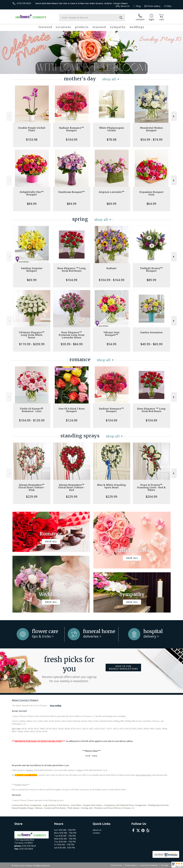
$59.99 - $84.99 (72, 344)
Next (174, 116)
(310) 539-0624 (24, 3)
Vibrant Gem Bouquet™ (112, 334)
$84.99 (32, 204)
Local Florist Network (149, 865)
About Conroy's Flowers (25, 700)
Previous (9, 116)
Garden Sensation (151, 332)
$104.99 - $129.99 (32, 420)
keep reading (56, 706)
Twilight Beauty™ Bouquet (151, 270)
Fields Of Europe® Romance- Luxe (32, 410)
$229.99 (32, 497)
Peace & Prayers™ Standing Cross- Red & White (151, 487)
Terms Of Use (116, 865)
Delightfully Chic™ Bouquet (32, 193)
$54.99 (112, 344)
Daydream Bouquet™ (72, 192)
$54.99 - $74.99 (151, 139)
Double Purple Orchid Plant (32, 129)
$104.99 (72, 139)
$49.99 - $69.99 (151, 344)
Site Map (165, 865)
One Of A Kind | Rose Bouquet (72, 410)
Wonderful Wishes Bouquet (151, 129)
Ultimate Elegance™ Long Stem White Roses (32, 335)
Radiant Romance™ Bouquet (72, 129)
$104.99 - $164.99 (112, 280)
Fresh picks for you (69, 669)
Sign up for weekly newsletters (123, 668)
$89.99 (151, 280)
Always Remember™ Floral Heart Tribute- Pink (32, 487)
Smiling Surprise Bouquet (32, 270)
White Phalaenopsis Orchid (112, 129)
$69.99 (112, 204)
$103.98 (32, 139)
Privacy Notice (131, 865)
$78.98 (112, 139)
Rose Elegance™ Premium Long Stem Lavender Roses (72, 335)
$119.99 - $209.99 (32, 344)
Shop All (109, 79)
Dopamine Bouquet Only (151, 193)
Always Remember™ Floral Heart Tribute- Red (72, 487)
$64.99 (151, 204)
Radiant (112, 268)
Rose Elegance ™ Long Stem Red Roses (72, 270)
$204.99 (151, 497)
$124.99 (72, 420)
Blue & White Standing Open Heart (112, 486)
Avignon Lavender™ (112, 192)
